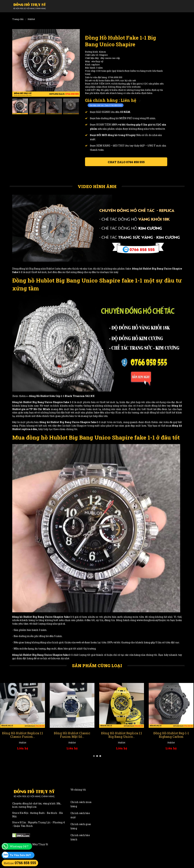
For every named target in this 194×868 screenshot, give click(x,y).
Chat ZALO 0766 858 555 (126, 162)
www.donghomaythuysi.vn (153, 620)
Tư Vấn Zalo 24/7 (20, 855)
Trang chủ (18, 19)
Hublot (31, 19)
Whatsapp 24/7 (19, 846)
